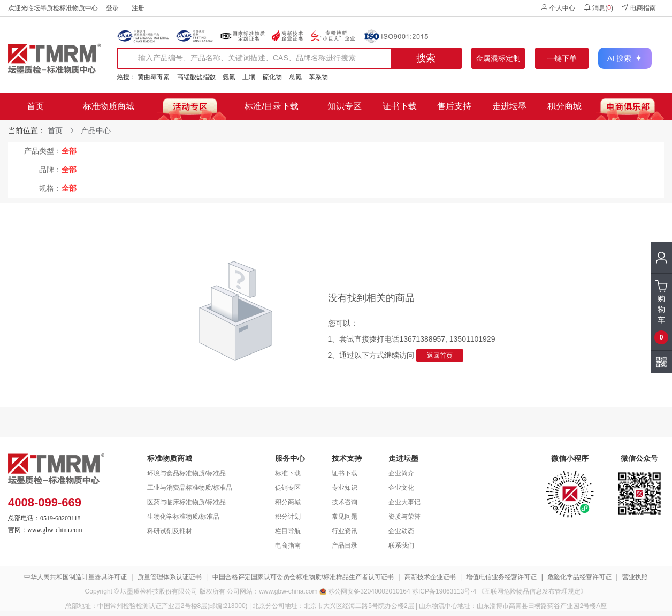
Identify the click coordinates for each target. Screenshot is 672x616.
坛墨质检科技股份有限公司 (159, 591)
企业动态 (401, 531)
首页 (35, 106)
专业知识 (345, 488)
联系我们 (401, 545)
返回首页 (440, 356)
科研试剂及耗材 (170, 531)
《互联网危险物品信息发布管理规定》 (532, 591)
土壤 (249, 77)
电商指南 (639, 8)
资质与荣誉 (404, 517)
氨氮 (229, 77)
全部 (69, 151)
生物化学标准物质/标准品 (183, 517)
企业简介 (401, 473)
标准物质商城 (109, 106)
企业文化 (401, 488)
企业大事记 (404, 502)
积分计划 (288, 517)
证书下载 (400, 106)
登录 (112, 8)
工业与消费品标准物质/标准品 (190, 488)
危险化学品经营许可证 (579, 577)
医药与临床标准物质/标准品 (186, 502)
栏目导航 (288, 531)
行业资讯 (345, 531)
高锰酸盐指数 (196, 77)
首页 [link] (55, 130)
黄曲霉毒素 (154, 77)
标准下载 (288, 473)
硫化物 (272, 77)
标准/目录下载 (271, 106)
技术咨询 (345, 502)
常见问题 (345, 517)
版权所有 (212, 591)
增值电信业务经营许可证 (501, 577)
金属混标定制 (498, 58)
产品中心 (96, 130)
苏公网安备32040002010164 (369, 591)
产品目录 (345, 545)
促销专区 (288, 488)
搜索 (426, 58)
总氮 (295, 77)
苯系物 (318, 77)
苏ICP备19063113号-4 (444, 591)
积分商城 (564, 106)
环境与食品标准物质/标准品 (186, 473)
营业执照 (635, 577)
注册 (138, 8)
